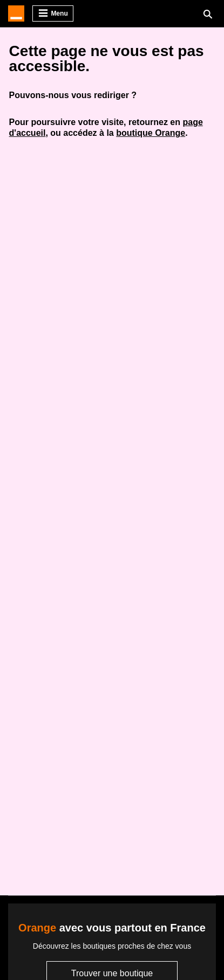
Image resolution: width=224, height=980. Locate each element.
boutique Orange (151, 133)
